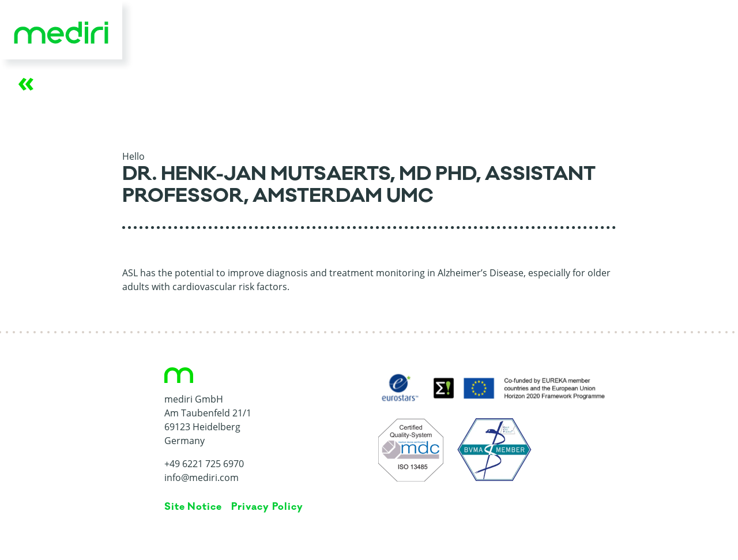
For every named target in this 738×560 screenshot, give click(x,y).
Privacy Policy (267, 507)
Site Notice (193, 507)
